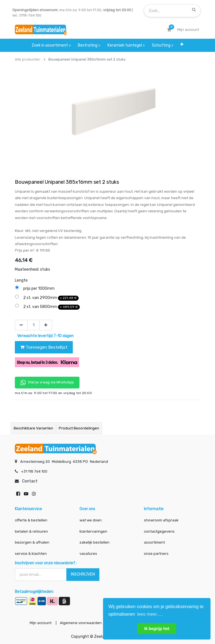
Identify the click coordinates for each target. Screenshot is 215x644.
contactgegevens (159, 530)
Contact (30, 480)
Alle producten (28, 59)
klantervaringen (93, 530)
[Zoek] (194, 10)
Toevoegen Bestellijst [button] (44, 347)
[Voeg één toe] (46, 325)
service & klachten (31, 552)
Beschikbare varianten (33, 428)
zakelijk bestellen (94, 541)
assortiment (154, 541)
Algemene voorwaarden (79, 623)
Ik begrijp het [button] (157, 629)
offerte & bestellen (31, 519)
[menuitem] (51, 45)
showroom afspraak (161, 519)
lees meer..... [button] (150, 614)
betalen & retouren (31, 530)
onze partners (156, 552)
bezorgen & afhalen (32, 541)
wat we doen (91, 519)
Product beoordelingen (79, 428)
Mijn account (38, 623)
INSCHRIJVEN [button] (83, 573)
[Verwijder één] (21, 325)
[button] (182, 44)
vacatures (88, 552)
